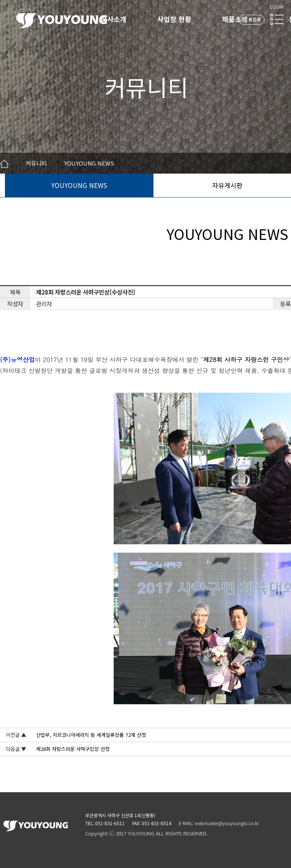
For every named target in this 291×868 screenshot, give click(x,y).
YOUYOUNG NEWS (79, 185)
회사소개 (114, 19)
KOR (255, 20)
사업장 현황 (174, 19)
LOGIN (277, 7)
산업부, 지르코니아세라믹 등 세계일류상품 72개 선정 (91, 735)
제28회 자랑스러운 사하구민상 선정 (73, 749)
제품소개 (235, 19)
